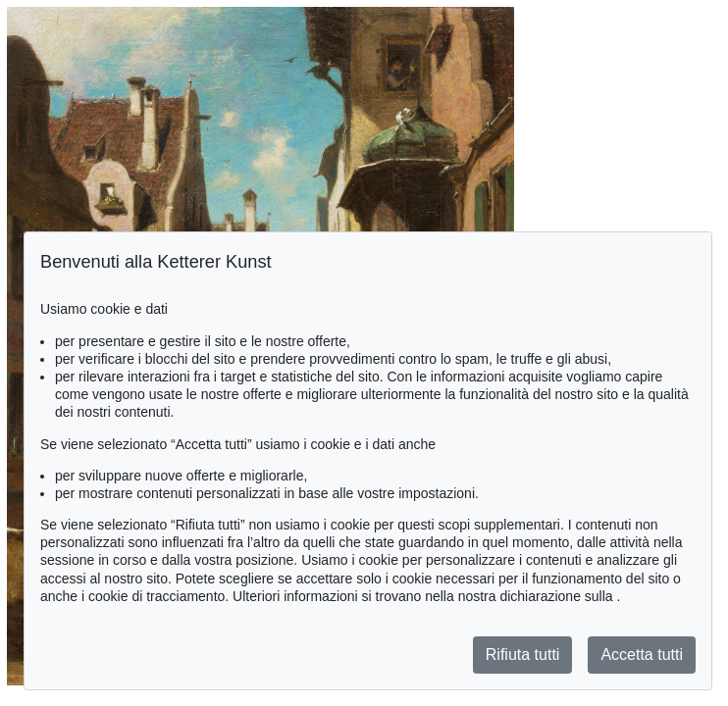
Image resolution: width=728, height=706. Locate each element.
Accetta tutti (642, 655)
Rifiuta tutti (523, 655)
